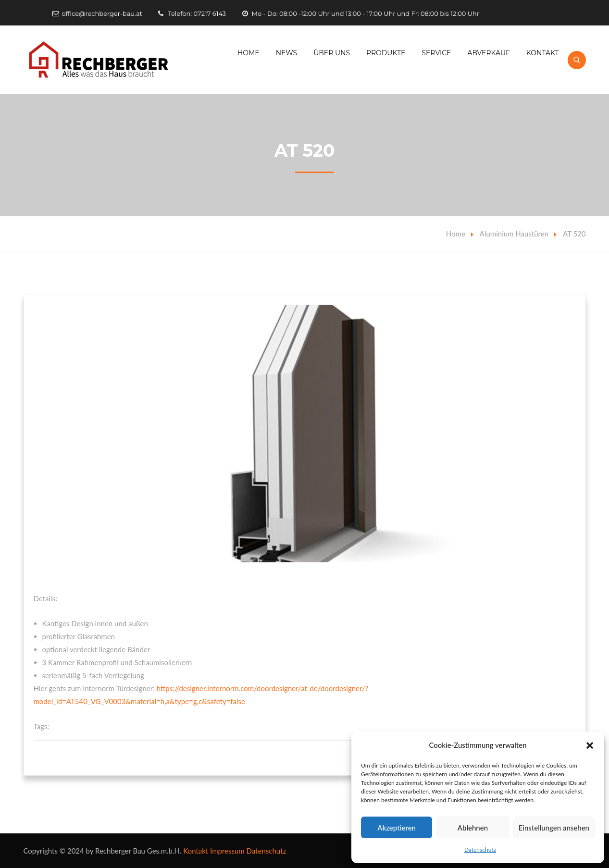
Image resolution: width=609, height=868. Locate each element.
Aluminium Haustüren (514, 234)
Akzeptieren (397, 828)
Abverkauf (489, 53)
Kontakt (543, 53)
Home (249, 53)
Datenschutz (480, 849)
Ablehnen (473, 828)
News (287, 53)
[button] (590, 745)
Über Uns (332, 53)
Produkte (386, 53)
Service (436, 53)
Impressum (227, 851)
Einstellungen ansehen (554, 828)
